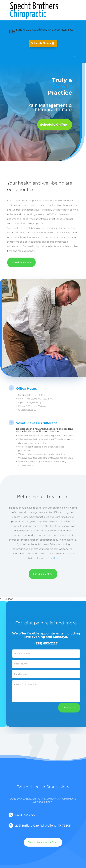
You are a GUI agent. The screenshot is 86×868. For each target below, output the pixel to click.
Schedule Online (41, 43)
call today (55, 558)
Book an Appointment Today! (43, 842)
